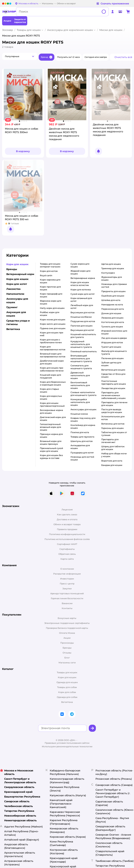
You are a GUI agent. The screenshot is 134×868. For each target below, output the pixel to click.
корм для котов (49, 271)
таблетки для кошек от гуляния (114, 434)
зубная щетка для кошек (111, 364)
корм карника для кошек (50, 281)
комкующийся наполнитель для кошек (80, 402)
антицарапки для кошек (80, 447)
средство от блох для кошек (113, 375)
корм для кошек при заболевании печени (52, 369)
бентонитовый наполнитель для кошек (80, 385)
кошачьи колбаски (81, 317)
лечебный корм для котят (82, 307)
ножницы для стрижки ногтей (114, 285)
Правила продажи (67, 529)
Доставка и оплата (67, 519)
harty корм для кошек (52, 308)
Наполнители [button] (15, 294)
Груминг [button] (12, 307)
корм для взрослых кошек (51, 397)
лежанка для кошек (112, 318)
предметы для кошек (113, 291)
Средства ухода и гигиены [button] (18, 322)
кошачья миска (79, 414)
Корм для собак (67, 692)
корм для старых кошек (49, 390)
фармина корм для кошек (51, 302)
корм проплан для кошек (50, 288)
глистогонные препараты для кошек (114, 382)
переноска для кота (113, 309)
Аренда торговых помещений (67, 593)
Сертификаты (67, 549)
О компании (67, 569)
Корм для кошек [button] (17, 264)
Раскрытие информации (67, 574)
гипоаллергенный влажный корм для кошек (50, 427)
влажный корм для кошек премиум (51, 443)
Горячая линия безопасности (67, 598)
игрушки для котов (112, 342)
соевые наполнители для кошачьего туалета (83, 394)
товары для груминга (82, 437)
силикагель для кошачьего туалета (81, 367)
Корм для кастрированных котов (53, 348)
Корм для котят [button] (17, 284)
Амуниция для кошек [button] (16, 314)
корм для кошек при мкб (52, 334)
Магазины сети (67, 663)
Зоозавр (8, 30)
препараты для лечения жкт (110, 441)
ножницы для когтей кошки (82, 458)
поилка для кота (80, 432)
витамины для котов (113, 424)
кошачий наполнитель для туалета (83, 336)
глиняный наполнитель (84, 351)
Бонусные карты (67, 618)
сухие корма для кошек (80, 265)
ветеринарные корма (83, 278)
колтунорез (108, 273)
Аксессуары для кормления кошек (70, 30)
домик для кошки (111, 313)
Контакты (67, 608)
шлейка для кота (111, 300)
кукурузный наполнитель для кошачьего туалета (81, 344)
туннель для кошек (112, 327)
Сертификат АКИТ (67, 544)
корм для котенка (81, 290)
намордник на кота (112, 305)
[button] (20, 56)
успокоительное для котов (113, 418)
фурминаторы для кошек (112, 278)
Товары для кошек (29, 30)
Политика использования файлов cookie (67, 539)
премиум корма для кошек (51, 435)
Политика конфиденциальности (67, 534)
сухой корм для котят (83, 294)
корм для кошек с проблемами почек (51, 341)
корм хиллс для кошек (53, 324)
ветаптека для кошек (113, 370)
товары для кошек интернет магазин (50, 265)
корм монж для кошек (53, 320)
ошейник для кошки (113, 296)
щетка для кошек (111, 264)
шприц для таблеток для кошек (113, 448)
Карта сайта (67, 559)
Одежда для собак (67, 697)
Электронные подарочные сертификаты (67, 623)
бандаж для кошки (112, 465)
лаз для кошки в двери (114, 338)
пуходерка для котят (82, 453)
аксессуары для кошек (83, 409)
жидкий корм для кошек (80, 272)
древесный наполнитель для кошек (80, 375)
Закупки (67, 589)
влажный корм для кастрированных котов (53, 355)
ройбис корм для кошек (50, 314)
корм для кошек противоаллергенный (52, 404)
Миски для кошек (111, 30)
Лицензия (67, 510)
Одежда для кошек (67, 682)
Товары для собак (67, 687)
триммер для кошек (113, 268)
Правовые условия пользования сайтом (67, 743)
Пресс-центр (67, 584)
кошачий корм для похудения (50, 376)
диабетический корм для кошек (52, 362)
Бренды (67, 648)
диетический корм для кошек (53, 419)
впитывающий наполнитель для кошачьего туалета (81, 358)
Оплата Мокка (67, 633)
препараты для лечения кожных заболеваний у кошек (113, 395)
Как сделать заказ (67, 514)
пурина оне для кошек (53, 328)
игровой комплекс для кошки (114, 332)
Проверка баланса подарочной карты (67, 628)
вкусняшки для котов (82, 312)
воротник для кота (112, 461)
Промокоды (67, 643)
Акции (67, 638)
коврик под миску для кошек (83, 419)
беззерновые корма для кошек (51, 412)
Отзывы (67, 653)
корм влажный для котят (81, 300)
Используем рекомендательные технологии (67, 746)
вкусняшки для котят (82, 330)
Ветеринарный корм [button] (20, 274)
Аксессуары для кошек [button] (17, 301)
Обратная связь (67, 554)
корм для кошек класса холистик (80, 284)
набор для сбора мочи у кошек (114, 455)
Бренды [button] (12, 269)
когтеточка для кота (113, 322)
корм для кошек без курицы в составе (51, 457)
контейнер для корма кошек (83, 427)
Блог (67, 658)
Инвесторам (67, 579)
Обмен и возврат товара (67, 524)
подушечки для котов (83, 321)
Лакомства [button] (13, 289)
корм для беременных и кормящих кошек (53, 383)
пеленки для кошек (112, 358)
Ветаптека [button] (13, 329)
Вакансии (67, 603)
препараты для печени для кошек (114, 404)
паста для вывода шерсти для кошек (112, 411)
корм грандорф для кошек (51, 295)
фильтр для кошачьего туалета (114, 352)
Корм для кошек (67, 677)
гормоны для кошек (112, 428)
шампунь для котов (82, 441)
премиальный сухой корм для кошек (51, 450)
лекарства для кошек (113, 388)
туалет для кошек (111, 347)
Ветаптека (67, 702)
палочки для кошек (82, 326)
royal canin (46, 275)
